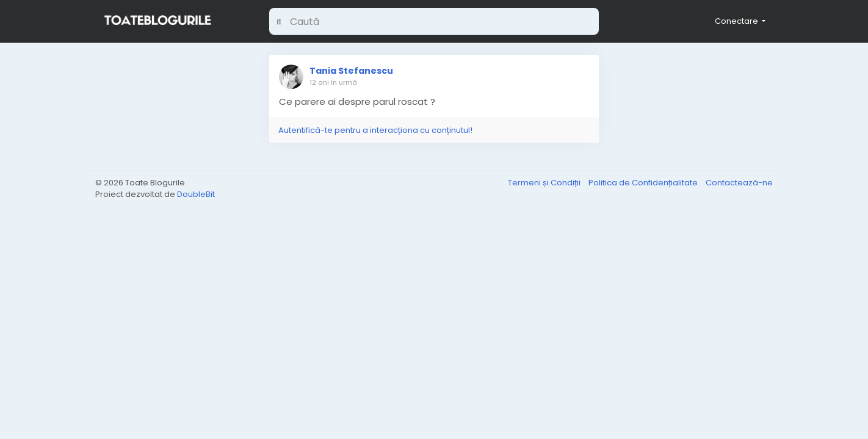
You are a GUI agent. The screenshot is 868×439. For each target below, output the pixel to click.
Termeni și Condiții (545, 183)
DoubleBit (196, 194)
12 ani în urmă (333, 82)
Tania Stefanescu (351, 71)
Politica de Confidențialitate (644, 183)
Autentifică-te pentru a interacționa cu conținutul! (375, 130)
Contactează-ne (739, 183)
